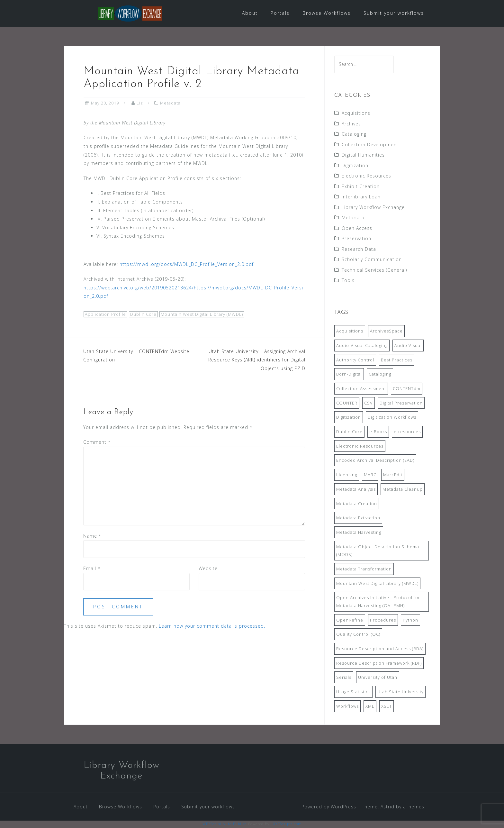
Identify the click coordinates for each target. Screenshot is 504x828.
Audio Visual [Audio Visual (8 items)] (408, 346)
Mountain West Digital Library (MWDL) (202, 315)
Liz (140, 104)
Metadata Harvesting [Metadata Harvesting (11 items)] (359, 533)
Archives (351, 124)
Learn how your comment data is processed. (212, 626)
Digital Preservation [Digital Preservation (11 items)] (401, 403)
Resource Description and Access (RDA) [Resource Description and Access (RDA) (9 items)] (380, 649)
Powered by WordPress (329, 807)
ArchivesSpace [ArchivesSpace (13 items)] (386, 332)
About (250, 13)
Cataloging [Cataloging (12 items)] (380, 375)
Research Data (359, 249)
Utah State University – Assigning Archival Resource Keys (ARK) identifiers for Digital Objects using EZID (257, 360)
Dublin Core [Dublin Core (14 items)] (349, 432)
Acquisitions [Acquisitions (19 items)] (350, 332)
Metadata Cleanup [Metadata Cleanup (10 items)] (403, 489)
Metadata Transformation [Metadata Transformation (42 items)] (364, 569)
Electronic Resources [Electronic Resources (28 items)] (360, 446)
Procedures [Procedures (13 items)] (383, 620)
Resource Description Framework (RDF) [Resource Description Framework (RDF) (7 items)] (379, 663)
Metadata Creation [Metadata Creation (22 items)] (357, 504)
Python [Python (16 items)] (410, 620)
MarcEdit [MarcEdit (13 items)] (393, 475)
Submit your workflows (394, 13)
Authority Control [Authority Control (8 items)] (355, 360)
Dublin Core (143, 315)
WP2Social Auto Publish (225, 824)
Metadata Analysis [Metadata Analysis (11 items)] (356, 489)
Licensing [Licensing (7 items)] (347, 475)
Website (208, 569)
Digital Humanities (363, 155)
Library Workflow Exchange (373, 208)
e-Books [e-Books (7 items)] (378, 432)
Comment (97, 443)
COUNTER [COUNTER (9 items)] (347, 403)
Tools (348, 281)
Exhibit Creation (361, 187)
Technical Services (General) (374, 270)
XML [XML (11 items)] (370, 706)
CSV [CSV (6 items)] (369, 403)
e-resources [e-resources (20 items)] (407, 432)
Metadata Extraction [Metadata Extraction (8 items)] (358, 518)
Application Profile (105, 315)
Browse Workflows (327, 13)
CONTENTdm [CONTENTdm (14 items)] (407, 389)
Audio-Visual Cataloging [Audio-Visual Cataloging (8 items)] (362, 346)
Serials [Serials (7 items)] (344, 678)
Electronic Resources (366, 176)
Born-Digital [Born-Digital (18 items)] (349, 375)
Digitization (355, 166)
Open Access (357, 228)
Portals (280, 13)
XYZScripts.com (288, 824)
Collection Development (370, 145)
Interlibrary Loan (361, 197)
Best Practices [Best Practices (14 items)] (397, 360)
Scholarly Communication (372, 260)
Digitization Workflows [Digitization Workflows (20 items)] (392, 418)
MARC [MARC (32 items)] (370, 475)
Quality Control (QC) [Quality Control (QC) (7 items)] (358, 635)
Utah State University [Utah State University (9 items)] (401, 692)
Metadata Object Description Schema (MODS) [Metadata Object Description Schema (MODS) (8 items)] (378, 551)
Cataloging (354, 135)
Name (92, 536)
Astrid (387, 807)
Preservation (356, 239)
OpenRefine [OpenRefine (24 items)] (350, 620)
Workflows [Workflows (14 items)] (347, 706)
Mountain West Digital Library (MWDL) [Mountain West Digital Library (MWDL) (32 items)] (377, 584)
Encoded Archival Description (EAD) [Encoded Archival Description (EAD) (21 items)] (375, 461)
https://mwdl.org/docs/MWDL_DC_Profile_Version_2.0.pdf (187, 264)
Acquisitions (356, 114)
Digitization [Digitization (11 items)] (349, 418)
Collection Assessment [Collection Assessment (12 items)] (361, 389)
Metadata (170, 104)
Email (92, 569)
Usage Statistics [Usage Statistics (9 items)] (353, 692)
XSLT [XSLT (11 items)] (387, 706)
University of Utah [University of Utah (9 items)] (378, 678)
